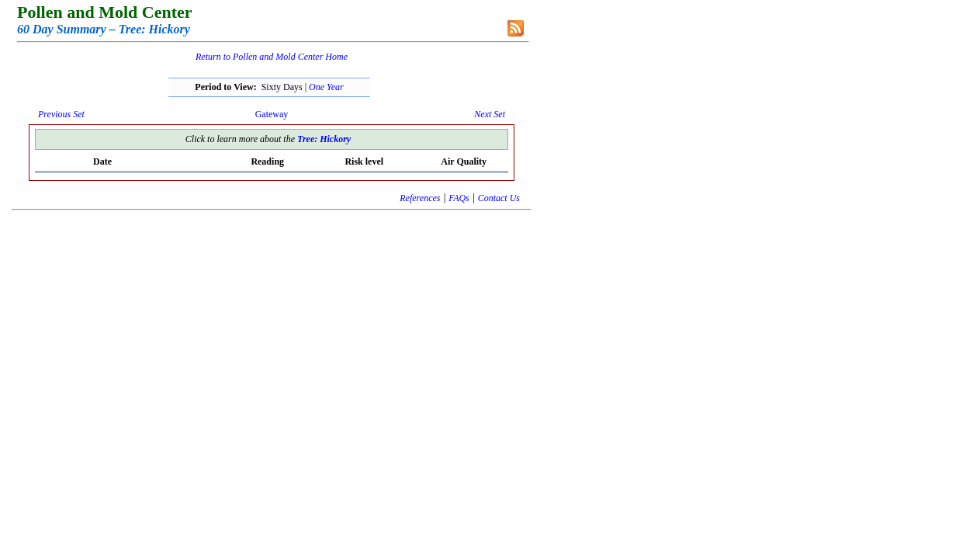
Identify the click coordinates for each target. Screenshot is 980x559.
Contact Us (499, 198)
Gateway (272, 114)
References (420, 198)
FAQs (459, 198)
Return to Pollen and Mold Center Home (272, 57)
